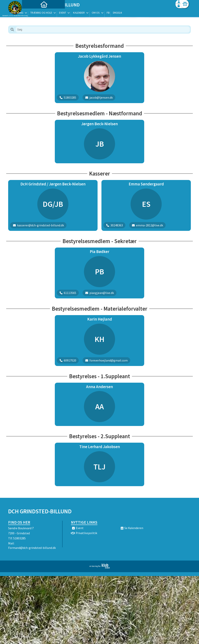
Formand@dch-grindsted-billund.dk (32, 548)
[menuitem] (32, 13)
